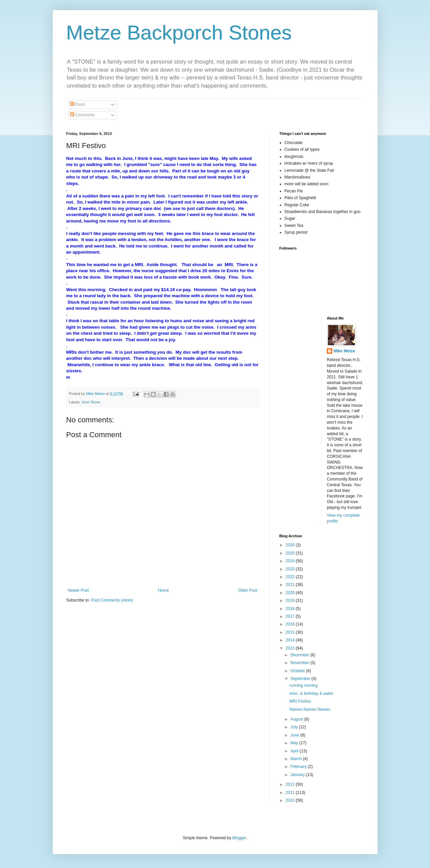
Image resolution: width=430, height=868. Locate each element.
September (301, 679)
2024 (291, 561)
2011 (291, 793)
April (295, 751)
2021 (291, 585)
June (295, 735)
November (300, 663)
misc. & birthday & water (311, 694)
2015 (291, 632)
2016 (291, 624)
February (299, 767)
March (297, 759)
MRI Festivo (300, 701)
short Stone (91, 402)
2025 (291, 553)
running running (303, 685)
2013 (291, 648)
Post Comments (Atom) (112, 600)
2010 (291, 800)
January (298, 775)
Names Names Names (310, 709)
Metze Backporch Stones (179, 33)
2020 (291, 593)
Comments (82, 115)
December (300, 655)
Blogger (239, 838)
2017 (291, 616)
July (295, 727)
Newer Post (78, 590)
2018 (291, 609)
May (295, 743)
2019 (291, 601)
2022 (291, 577)
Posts (78, 104)
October (298, 671)
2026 (291, 545)
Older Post (248, 590)
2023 (291, 569)
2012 (291, 784)
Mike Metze (344, 351)
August (297, 719)
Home (163, 590)
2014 (291, 640)
